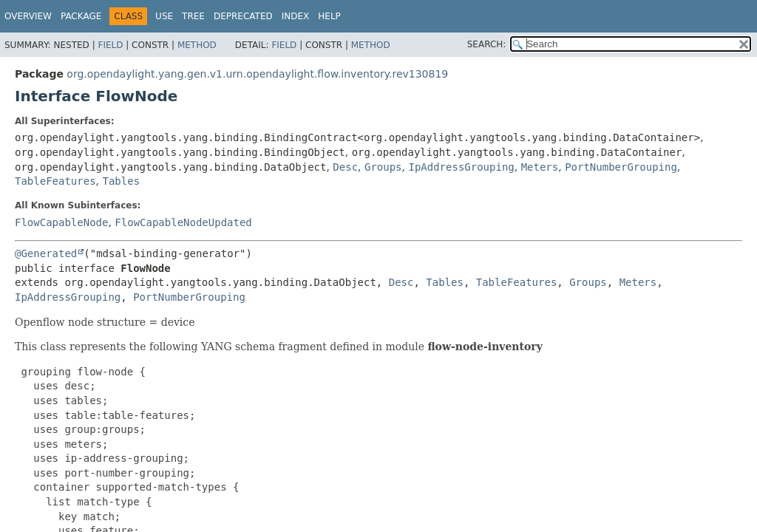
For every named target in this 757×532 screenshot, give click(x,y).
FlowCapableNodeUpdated (183, 222)
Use (164, 16)
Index (296, 16)
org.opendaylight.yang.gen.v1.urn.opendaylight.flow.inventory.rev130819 (257, 74)
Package (81, 16)
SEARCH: (487, 44)
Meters (540, 167)
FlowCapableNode (61, 222)
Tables (121, 181)
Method (197, 45)
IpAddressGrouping (461, 167)
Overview (28, 16)
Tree (193, 16)
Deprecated (243, 16)
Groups (383, 167)
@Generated (46, 253)
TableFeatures (55, 181)
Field (110, 45)
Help (329, 16)
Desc (345, 167)
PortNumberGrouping (621, 167)
